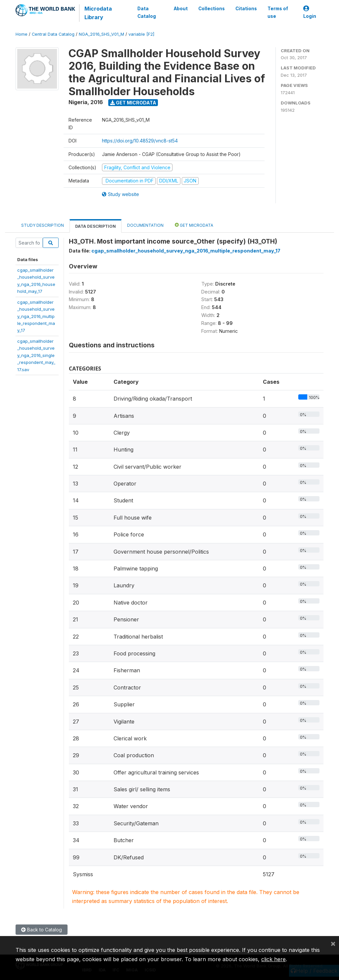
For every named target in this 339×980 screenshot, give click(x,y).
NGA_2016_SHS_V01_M (101, 34)
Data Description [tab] (96, 226)
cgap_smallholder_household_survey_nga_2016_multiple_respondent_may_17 (36, 316)
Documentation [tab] (145, 225)
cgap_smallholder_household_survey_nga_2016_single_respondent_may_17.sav (36, 355)
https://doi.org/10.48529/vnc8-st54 (140, 141)
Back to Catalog (42, 930)
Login (310, 12)
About (181, 9)
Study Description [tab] (43, 225)
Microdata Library (98, 13)
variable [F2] (141, 34)
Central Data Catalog (53, 34)
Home (22, 34)
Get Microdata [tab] (194, 225)
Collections (212, 9)
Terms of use (278, 12)
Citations (246, 9)
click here (273, 959)
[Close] (333, 943)
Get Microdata (133, 103)
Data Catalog (147, 12)
